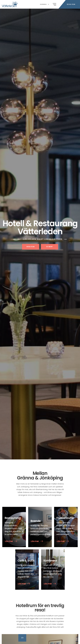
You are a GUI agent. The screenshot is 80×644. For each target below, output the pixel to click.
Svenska (45, 4)
